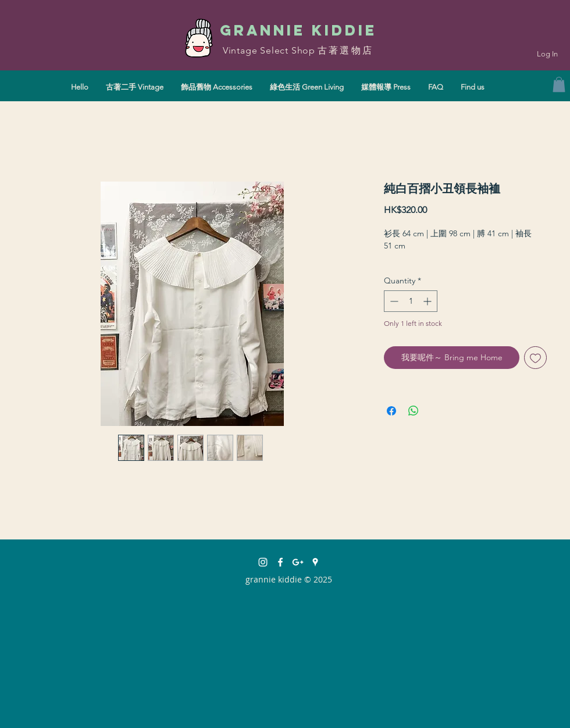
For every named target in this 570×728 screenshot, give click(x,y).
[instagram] (263, 562)
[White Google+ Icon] (298, 562)
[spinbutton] (411, 301)
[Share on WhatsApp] (414, 411)
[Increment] (428, 301)
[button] (559, 84)
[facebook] (280, 562)
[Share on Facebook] (391, 411)
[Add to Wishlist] (535, 358)
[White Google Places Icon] (315, 562)
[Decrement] (393, 301)
